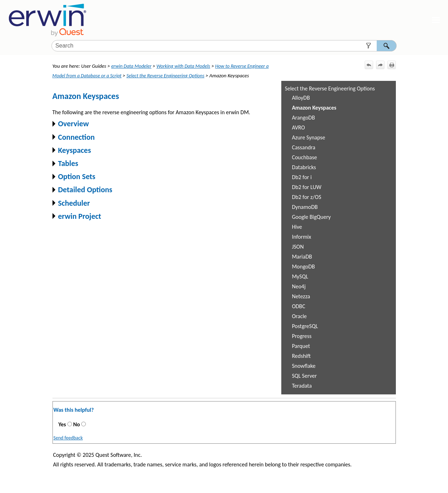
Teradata (302, 386)
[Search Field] (224, 46)
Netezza (301, 296)
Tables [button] (65, 163)
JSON (298, 247)
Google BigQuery (311, 217)
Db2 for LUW (307, 187)
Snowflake (304, 366)
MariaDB (302, 257)
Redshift (301, 356)
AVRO (298, 128)
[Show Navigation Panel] (436, 20)
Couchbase (305, 157)
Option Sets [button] (74, 176)
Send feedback (68, 438)
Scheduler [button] (71, 203)
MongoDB (303, 267)
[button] (369, 46)
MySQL (300, 276)
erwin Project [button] (77, 216)
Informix (302, 237)
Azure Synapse (309, 137)
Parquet (301, 346)
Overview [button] (71, 124)
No (76, 424)
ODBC (299, 306)
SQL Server (304, 376)
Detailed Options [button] (82, 190)
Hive (297, 227)
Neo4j (299, 286)
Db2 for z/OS (307, 197)
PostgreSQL (305, 326)
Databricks (304, 167)
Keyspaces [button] (72, 150)
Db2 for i (302, 177)
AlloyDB (301, 98)
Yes (62, 424)
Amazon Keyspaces (314, 108)
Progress (302, 336)
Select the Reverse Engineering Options (330, 88)
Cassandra (304, 147)
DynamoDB (305, 207)
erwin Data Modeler (131, 66)
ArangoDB (303, 118)
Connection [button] (74, 137)
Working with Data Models (183, 66)
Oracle (299, 316)
